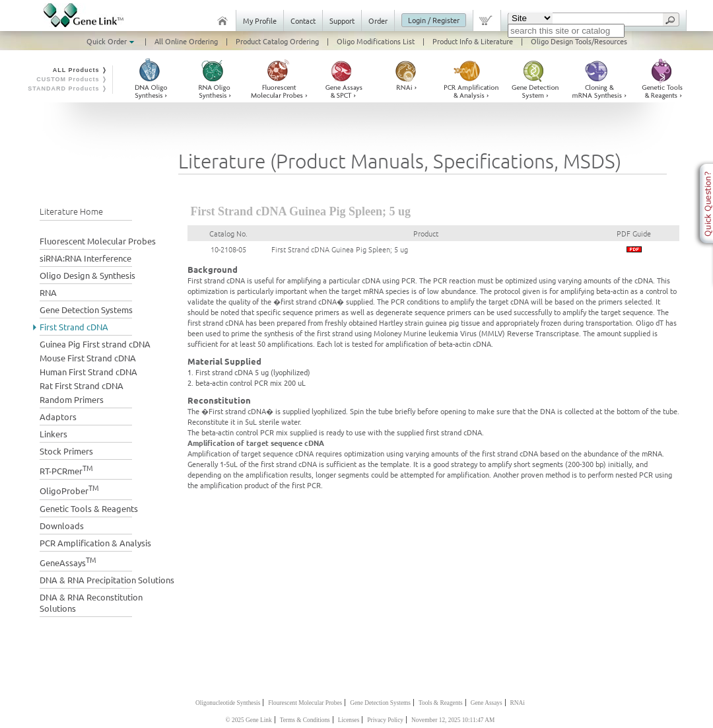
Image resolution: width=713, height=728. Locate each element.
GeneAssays (68, 561)
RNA (48, 292)
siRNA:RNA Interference (85, 258)
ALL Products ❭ (80, 70)
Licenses (349, 720)
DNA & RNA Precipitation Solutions (107, 580)
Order (378, 20)
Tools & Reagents (441, 703)
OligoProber (69, 489)
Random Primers (72, 399)
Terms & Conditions (305, 720)
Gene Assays (487, 703)
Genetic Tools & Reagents (89, 508)
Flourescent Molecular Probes (305, 703)
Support (342, 20)
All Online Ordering (186, 41)
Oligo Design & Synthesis (87, 275)
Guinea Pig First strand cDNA (95, 344)
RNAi (518, 703)
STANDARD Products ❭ (68, 89)
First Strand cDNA (74, 327)
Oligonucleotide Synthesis (228, 703)
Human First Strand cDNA (88, 372)
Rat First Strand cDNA (82, 385)
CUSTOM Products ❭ (72, 79)
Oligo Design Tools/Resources (579, 41)
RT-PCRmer (66, 469)
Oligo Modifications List (376, 41)
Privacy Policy (385, 720)
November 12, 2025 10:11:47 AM (453, 720)
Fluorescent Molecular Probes (98, 241)
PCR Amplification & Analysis (95, 543)
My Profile (260, 20)
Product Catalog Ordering (277, 41)
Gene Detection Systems (86, 309)
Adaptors (58, 417)
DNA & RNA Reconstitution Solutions (91, 602)
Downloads (62, 526)
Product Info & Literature (473, 41)
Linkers (53, 434)
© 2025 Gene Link (249, 720)
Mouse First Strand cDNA (88, 358)
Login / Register (434, 20)
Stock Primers (66, 451)
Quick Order (112, 41)
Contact (303, 20)
